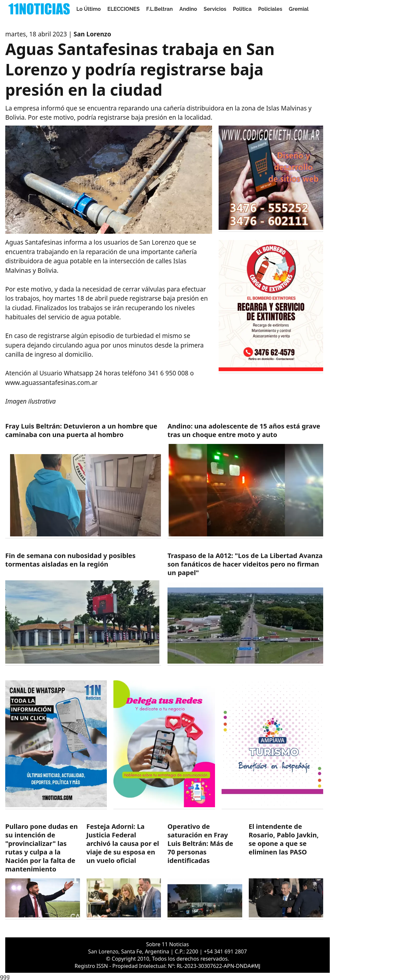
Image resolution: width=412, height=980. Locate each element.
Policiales (270, 9)
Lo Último (89, 9)
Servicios (215, 9)
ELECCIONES (124, 9)
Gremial (299, 9)
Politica (242, 9)
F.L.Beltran (159, 9)
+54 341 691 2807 (225, 951)
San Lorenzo (92, 34)
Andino (188, 9)
